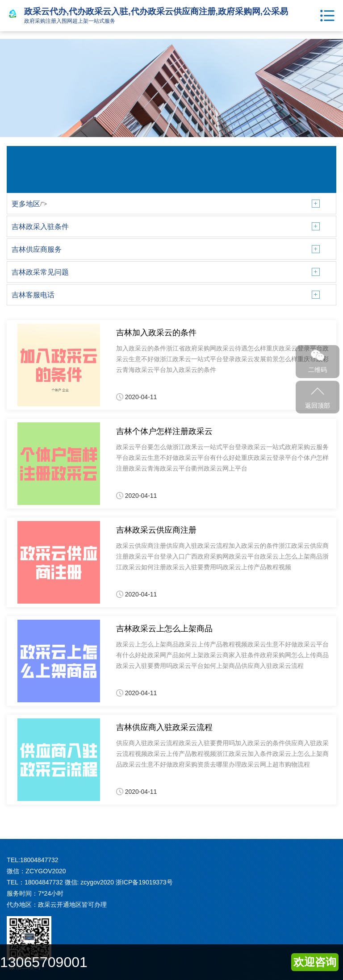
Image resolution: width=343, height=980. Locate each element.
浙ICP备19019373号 (144, 882)
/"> (29, 204)
